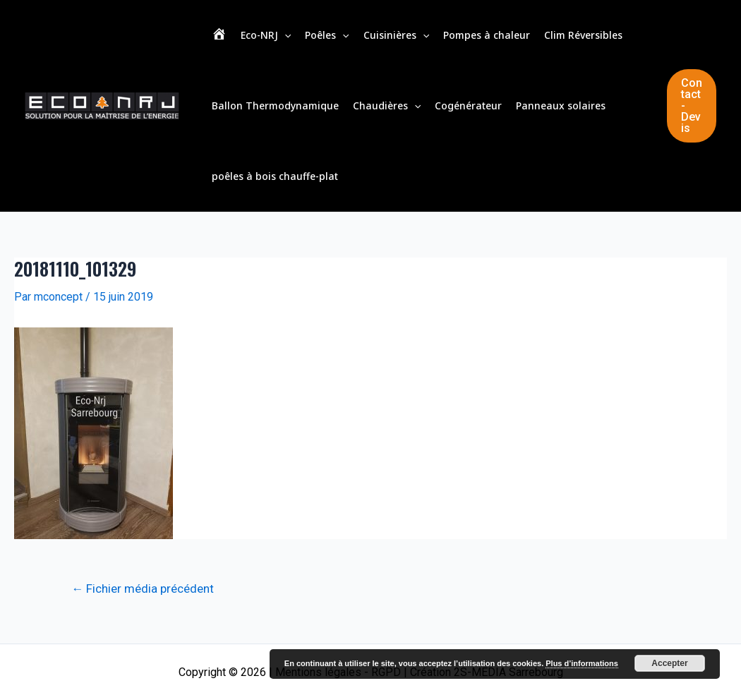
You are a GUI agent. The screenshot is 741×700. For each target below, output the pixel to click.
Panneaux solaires (561, 105)
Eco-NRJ (266, 35)
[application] (284, 35)
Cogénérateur (468, 105)
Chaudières (387, 106)
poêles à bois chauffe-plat (275, 176)
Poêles (327, 35)
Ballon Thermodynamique (275, 105)
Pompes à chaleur (487, 35)
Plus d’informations (582, 663)
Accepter (669, 663)
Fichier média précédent (143, 589)
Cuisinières (396, 35)
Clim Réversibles (583, 35)
